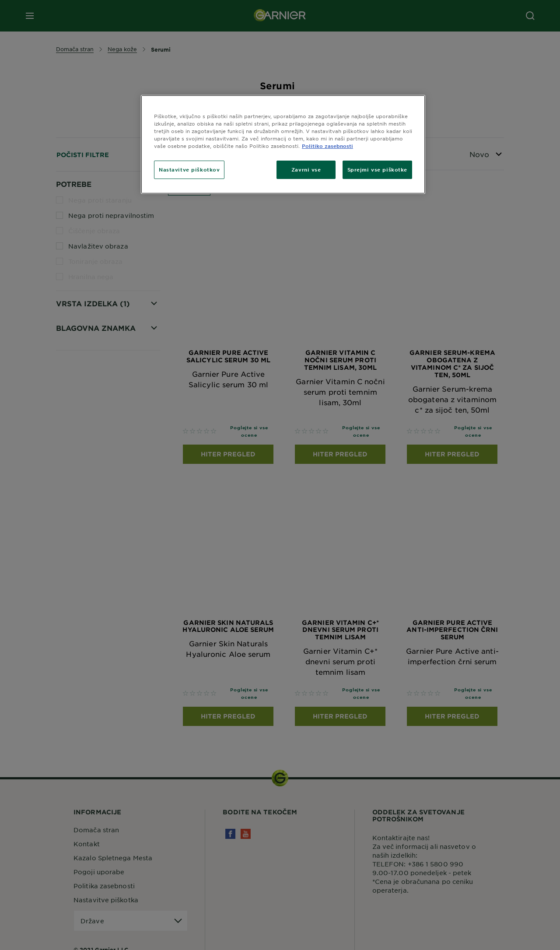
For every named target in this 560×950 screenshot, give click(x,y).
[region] (283, 144)
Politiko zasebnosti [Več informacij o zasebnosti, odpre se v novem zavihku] (327, 146)
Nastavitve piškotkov (189, 169)
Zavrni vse (306, 169)
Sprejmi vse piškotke (377, 169)
